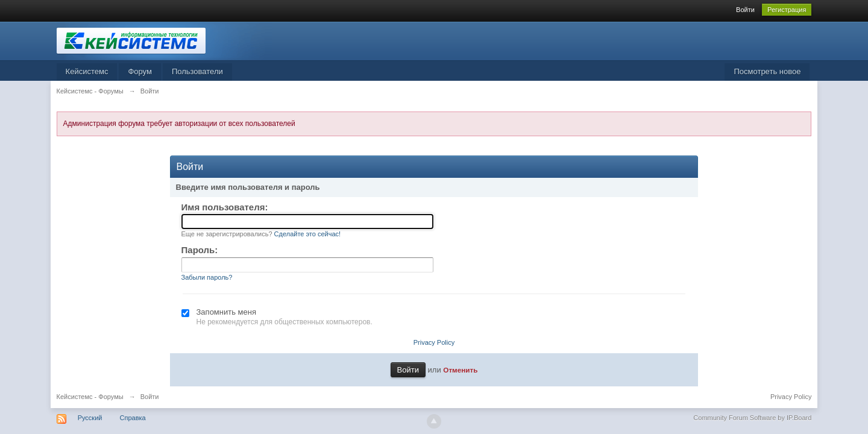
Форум (140, 71)
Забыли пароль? (207, 277)
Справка (133, 418)
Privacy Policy (434, 342)
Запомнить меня (226, 312)
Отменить (460, 370)
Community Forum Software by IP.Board (752, 418)
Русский (90, 418)
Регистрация (787, 10)
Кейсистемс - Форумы (90, 397)
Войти (745, 10)
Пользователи (197, 71)
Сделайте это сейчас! (308, 234)
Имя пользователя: (225, 207)
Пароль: (200, 250)
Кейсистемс (87, 71)
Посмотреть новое (767, 71)
